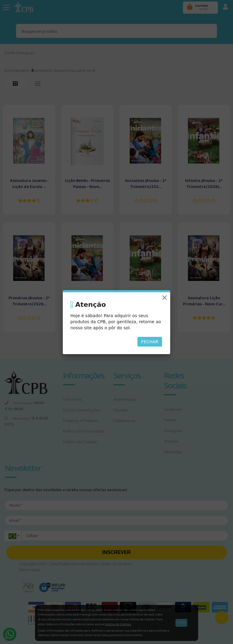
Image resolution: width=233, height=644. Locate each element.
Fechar (150, 342)
